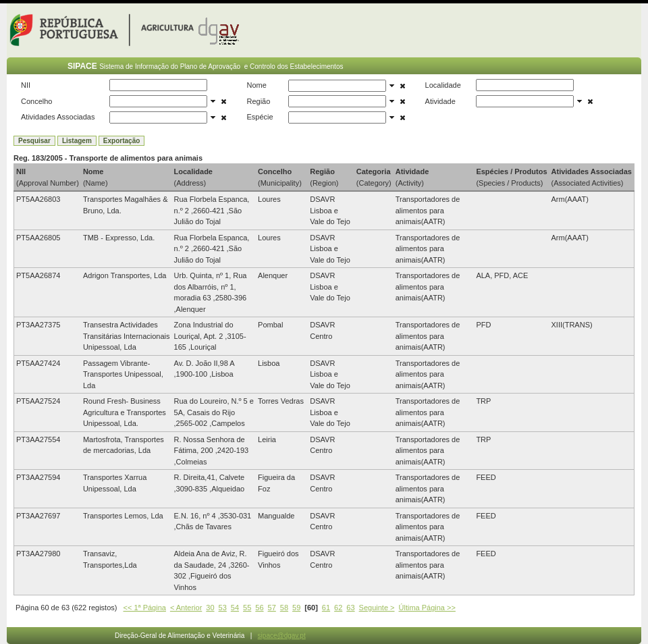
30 (210, 608)
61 (326, 608)
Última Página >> (427, 608)
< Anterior (186, 608)
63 (350, 608)
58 (284, 608)
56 (259, 608)
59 (296, 608)
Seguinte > (377, 608)
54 (235, 608)
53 (223, 608)
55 (247, 608)
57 (272, 608)
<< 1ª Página (145, 608)
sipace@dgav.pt (282, 636)
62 (338, 608)
